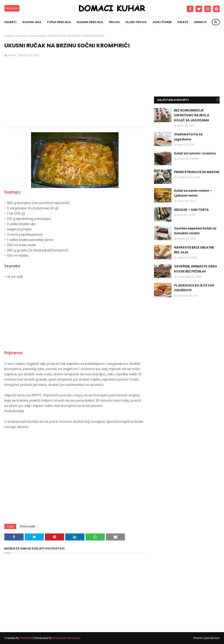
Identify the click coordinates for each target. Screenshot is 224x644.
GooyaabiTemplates (67, 638)
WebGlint (26, 638)
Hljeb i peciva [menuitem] (136, 22)
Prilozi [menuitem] (114, 22)
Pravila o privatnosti (206, 638)
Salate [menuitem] (183, 22)
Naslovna (12, 8)
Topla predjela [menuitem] (59, 22)
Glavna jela (38, 36)
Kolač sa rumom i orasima (195, 153)
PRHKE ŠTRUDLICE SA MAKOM (197, 172)
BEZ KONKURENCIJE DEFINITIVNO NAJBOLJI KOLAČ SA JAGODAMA (192, 115)
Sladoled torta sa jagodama (188, 137)
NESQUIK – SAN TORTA (191, 210)
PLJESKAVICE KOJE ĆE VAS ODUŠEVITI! (194, 288)
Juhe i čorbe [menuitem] (162, 22)
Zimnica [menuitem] (200, 22)
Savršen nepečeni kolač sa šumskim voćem (195, 231)
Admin (12, 55)
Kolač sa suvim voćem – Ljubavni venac (193, 193)
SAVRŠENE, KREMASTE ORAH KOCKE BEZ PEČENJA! (195, 269)
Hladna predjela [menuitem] (90, 22)
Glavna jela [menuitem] (32, 22)
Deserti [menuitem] (10, 22)
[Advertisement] (75, 93)
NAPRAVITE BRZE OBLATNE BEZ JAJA (194, 250)
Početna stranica (16, 36)
